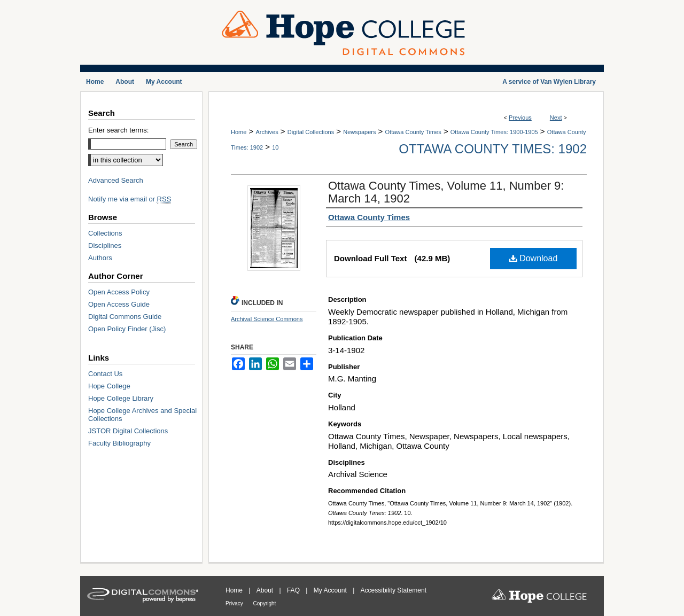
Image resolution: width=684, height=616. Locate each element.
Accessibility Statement (394, 590)
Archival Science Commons (267, 319)
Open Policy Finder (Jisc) (127, 329)
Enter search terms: (118, 130)
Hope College (109, 386)
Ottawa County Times (413, 132)
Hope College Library (121, 398)
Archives (267, 132)
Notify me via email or (130, 199)
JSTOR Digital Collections (128, 431)
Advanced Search (116, 180)
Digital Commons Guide (125, 317)
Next (556, 118)
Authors (100, 258)
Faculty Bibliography (119, 443)
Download (534, 258)
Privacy (235, 603)
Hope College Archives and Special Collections (142, 415)
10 (275, 147)
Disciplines (105, 245)
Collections (105, 233)
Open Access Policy (119, 292)
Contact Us (105, 374)
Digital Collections (311, 132)
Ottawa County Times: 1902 (493, 149)
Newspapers (359, 132)
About (266, 590)
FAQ (294, 590)
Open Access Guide (119, 304)
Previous (520, 118)
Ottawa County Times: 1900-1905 (494, 132)
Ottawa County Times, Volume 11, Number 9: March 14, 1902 (446, 192)
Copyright (265, 603)
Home (239, 132)
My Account (331, 590)
